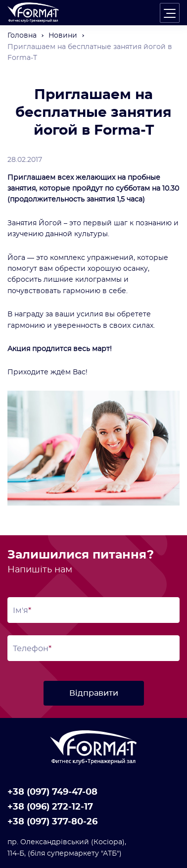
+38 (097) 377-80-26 (52, 822)
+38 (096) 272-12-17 (50, 807)
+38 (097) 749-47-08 (52, 792)
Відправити (94, 693)
